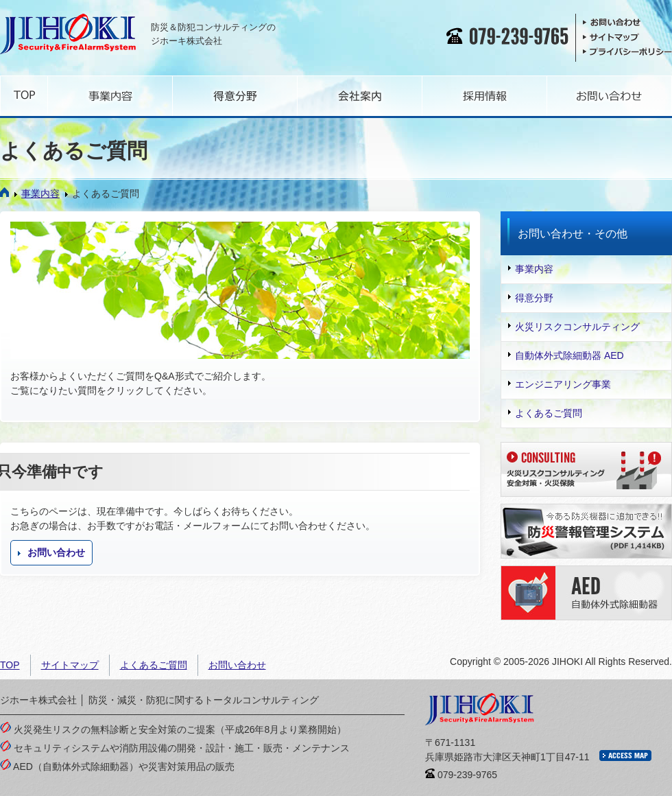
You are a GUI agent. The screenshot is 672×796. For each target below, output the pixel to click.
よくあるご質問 (545, 413)
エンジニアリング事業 (560, 384)
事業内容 (37, 194)
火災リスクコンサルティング (574, 327)
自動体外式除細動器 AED (566, 355)
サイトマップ (70, 665)
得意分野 (531, 298)
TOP (10, 665)
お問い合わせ (51, 552)
